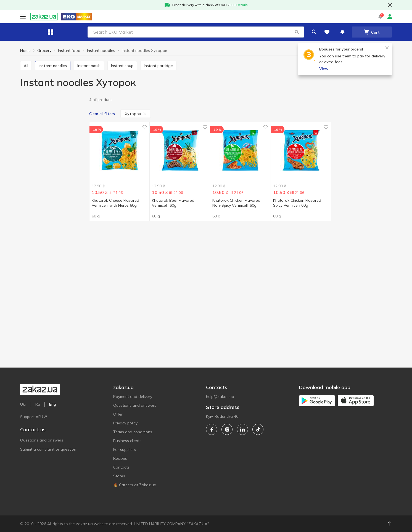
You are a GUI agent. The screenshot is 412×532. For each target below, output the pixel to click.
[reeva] (53, 229)
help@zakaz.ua (220, 397)
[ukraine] (53, 278)
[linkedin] (242, 429)
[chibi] (53, 194)
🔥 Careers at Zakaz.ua (135, 485)
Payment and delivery (133, 397)
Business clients (127, 441)
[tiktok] (258, 429)
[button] (258, 32)
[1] (53, 110)
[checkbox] (23, 110)
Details (242, 5)
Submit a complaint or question (48, 424)
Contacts (121, 467)
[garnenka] (53, 203)
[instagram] (227, 429)
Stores (119, 476)
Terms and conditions (133, 432)
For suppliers (125, 449)
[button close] (390, 5)
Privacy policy (125, 423)
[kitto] (53, 220)
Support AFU (108, 16)
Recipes (120, 458)
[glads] (53, 212)
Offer (118, 414)
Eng (129, 16)
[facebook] (212, 429)
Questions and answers (42, 415)
